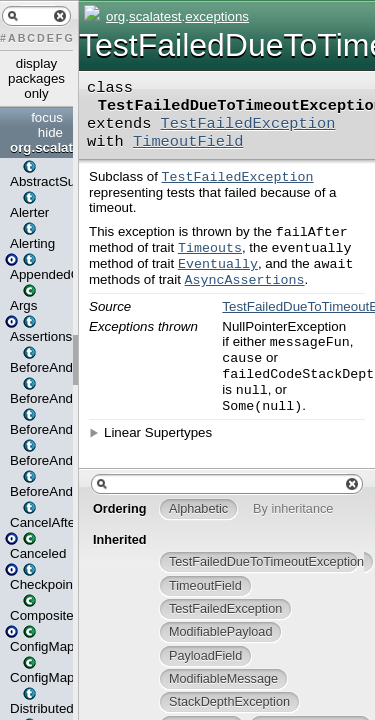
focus (47, 117)
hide (50, 132)
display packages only (36, 78)
